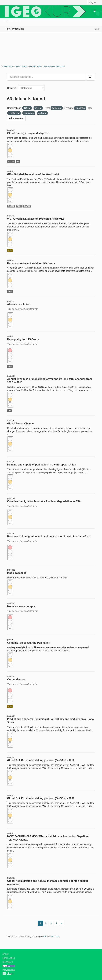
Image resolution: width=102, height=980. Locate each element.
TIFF (10, 292)
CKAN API (8, 962)
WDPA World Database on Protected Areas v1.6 (36, 219)
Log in (93, 2)
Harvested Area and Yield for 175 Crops (31, 263)
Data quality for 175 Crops (23, 339)
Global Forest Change (20, 424)
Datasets (15, 21)
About (5, 954)
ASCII (19, 206)
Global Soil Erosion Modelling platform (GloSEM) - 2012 (41, 760)
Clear (97, 29)
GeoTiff (11, 162)
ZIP (9, 411)
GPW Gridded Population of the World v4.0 (33, 174)
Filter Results (16, 118)
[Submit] (91, 77)
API (45, 937)
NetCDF (11, 206)
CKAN (8, 974)
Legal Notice (9, 958)
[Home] (4, 21)
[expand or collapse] (95, 11)
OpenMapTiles (35, 66)
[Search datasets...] (47, 77)
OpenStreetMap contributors (54, 66)
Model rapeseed (17, 573)
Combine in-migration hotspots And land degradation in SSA (44, 501)
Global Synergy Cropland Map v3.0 (28, 133)
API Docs (55, 937)
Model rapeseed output (21, 606)
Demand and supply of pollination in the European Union (42, 465)
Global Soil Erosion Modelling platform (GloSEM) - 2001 (41, 798)
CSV (10, 250)
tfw (18, 162)
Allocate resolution (19, 304)
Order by (12, 88)
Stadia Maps (8, 66)
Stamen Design (21, 66)
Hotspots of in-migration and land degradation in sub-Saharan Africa (49, 536)
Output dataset (16, 679)
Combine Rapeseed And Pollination (29, 643)
